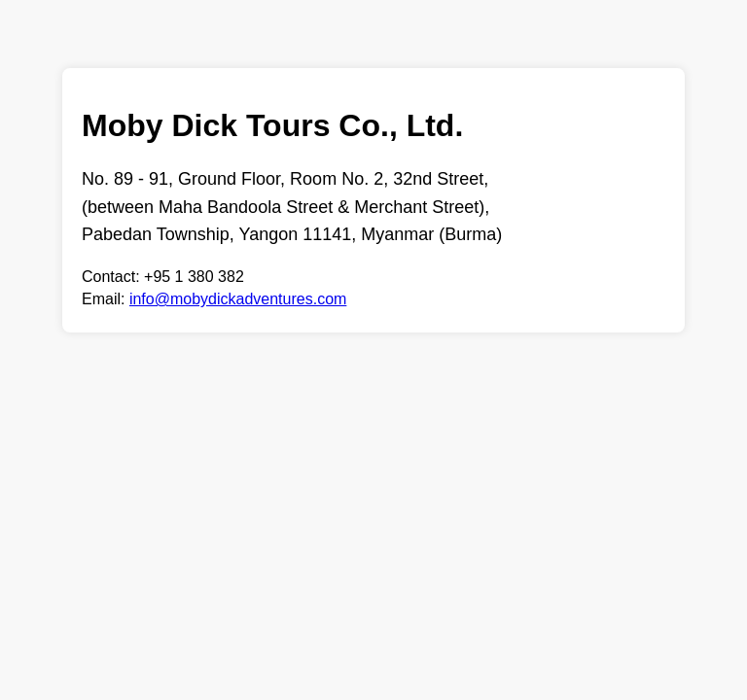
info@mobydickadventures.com (238, 299)
